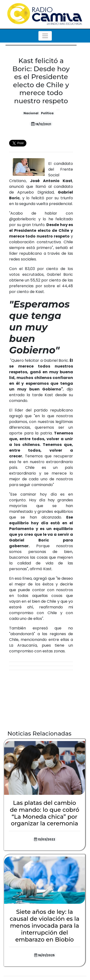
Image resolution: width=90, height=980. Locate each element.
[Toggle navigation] (45, 36)
